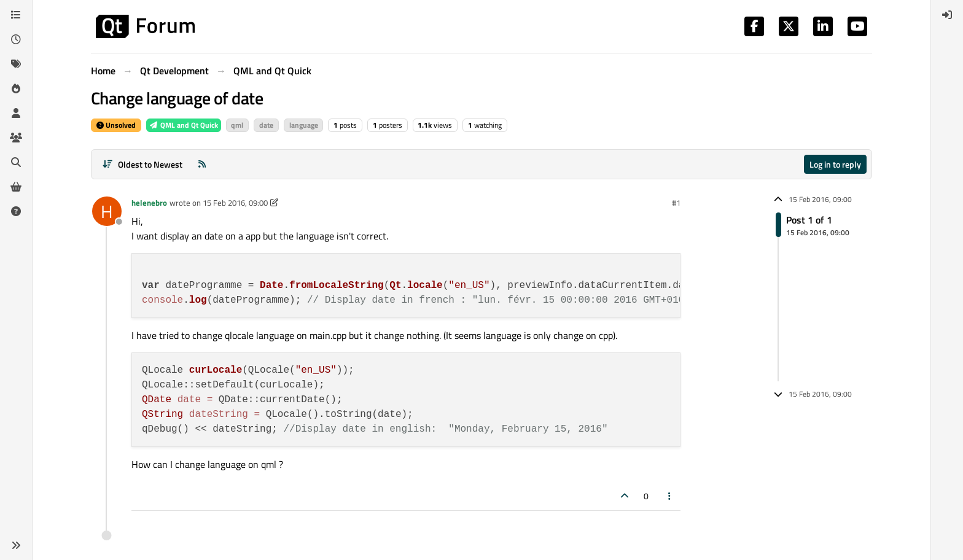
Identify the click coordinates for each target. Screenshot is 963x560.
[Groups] (16, 138)
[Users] (16, 113)
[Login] (947, 15)
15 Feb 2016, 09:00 (235, 203)
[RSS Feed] (202, 164)
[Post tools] (670, 496)
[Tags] (16, 64)
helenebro (149, 203)
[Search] (16, 162)
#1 (676, 203)
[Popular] (16, 88)
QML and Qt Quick (184, 125)
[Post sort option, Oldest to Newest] (142, 164)
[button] (16, 545)
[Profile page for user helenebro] (107, 211)
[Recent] (16, 39)
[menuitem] (947, 15)
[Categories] (16, 15)
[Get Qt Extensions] (16, 187)
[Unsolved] (16, 211)
